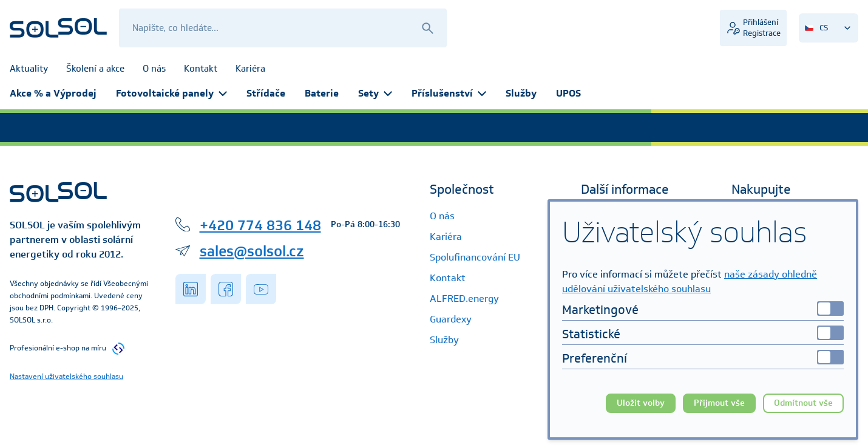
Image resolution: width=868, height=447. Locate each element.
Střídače (266, 93)
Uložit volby (641, 403)
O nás (442, 216)
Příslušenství (449, 93)
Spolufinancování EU (475, 257)
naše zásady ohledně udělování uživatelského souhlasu (690, 282)
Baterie (322, 93)
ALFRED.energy (464, 299)
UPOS (568, 93)
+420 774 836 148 (260, 225)
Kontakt (448, 278)
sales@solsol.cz (252, 251)
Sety (375, 93)
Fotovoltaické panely (171, 93)
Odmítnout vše (803, 403)
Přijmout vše (719, 403)
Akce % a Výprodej (53, 93)
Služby (521, 93)
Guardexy (451, 319)
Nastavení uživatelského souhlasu (66, 376)
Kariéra (446, 237)
